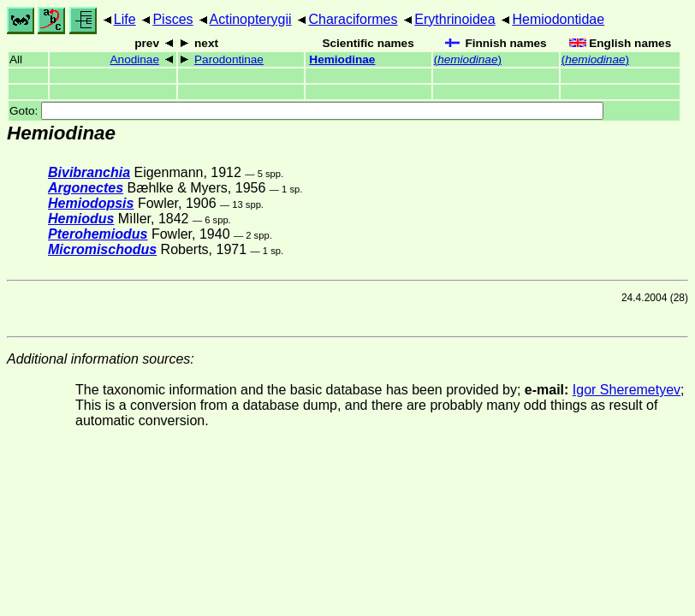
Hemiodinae (342, 59)
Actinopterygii (251, 19)
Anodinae (135, 59)
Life (125, 19)
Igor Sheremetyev (627, 390)
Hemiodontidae (558, 19)
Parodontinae (229, 59)
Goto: (306, 111)
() (468, 59)
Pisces (172, 19)
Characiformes (353, 19)
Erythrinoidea (454, 19)
